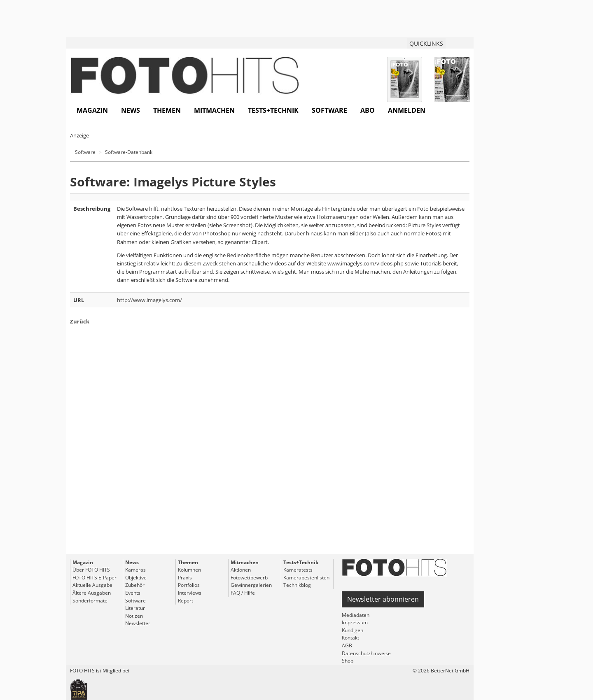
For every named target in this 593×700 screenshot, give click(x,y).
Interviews (190, 593)
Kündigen (353, 630)
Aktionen (241, 570)
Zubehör (135, 585)
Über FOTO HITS (91, 570)
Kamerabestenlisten (306, 578)
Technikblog (297, 585)
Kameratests (298, 570)
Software (329, 110)
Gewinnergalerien (251, 585)
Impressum (355, 622)
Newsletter (138, 623)
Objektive (136, 578)
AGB (347, 645)
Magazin (92, 110)
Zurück (80, 321)
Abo (368, 110)
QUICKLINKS (426, 43)
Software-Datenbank (129, 152)
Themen (167, 110)
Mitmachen (214, 110)
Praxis (185, 578)
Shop (348, 661)
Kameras (135, 570)
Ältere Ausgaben (92, 593)
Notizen (134, 616)
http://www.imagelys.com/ (149, 300)
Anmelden (407, 110)
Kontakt (350, 638)
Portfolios (189, 585)
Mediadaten (356, 615)
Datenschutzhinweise (366, 653)
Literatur (135, 608)
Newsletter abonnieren (383, 599)
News (131, 110)
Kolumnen (189, 570)
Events (133, 593)
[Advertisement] (270, 455)
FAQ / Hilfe (243, 593)
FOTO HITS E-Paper (95, 578)
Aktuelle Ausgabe (92, 585)
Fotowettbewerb (249, 578)
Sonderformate (90, 601)
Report (186, 601)
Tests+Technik (273, 110)
